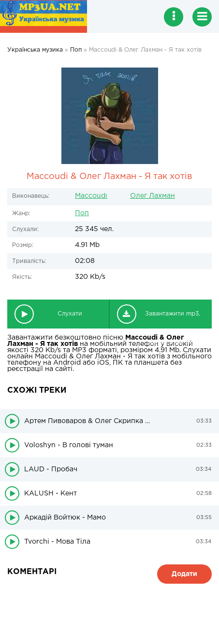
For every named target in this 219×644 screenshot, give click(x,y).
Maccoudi (91, 196)
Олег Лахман (153, 196)
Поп (82, 213)
